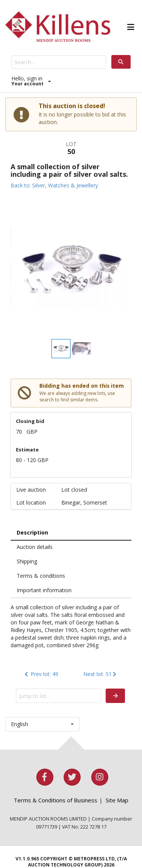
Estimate (27, 450)
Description (32, 532)
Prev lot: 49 (41, 674)
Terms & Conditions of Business (55, 800)
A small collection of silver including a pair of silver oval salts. (69, 170)
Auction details (35, 547)
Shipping (27, 561)
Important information (44, 590)
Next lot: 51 (101, 674)
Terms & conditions (41, 576)
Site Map (117, 800)
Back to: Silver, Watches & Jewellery (54, 185)
